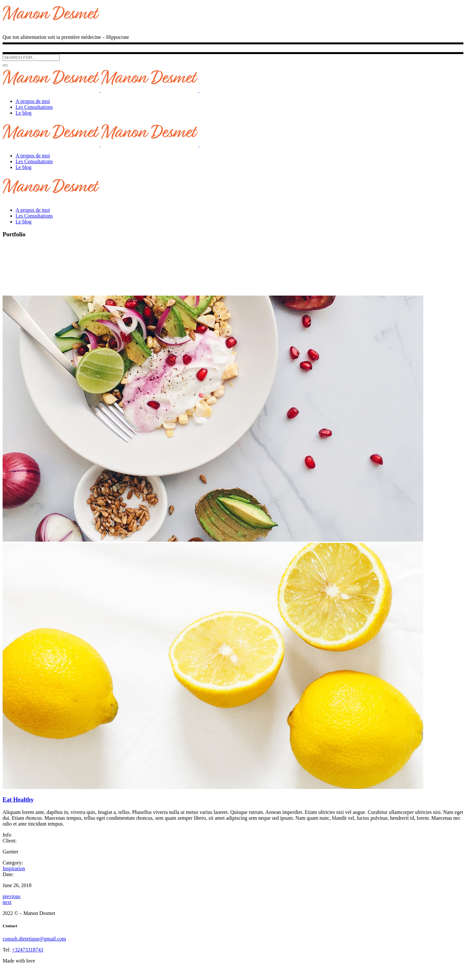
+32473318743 (28, 950)
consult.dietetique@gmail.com (34, 939)
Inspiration (14, 868)
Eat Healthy (18, 800)
